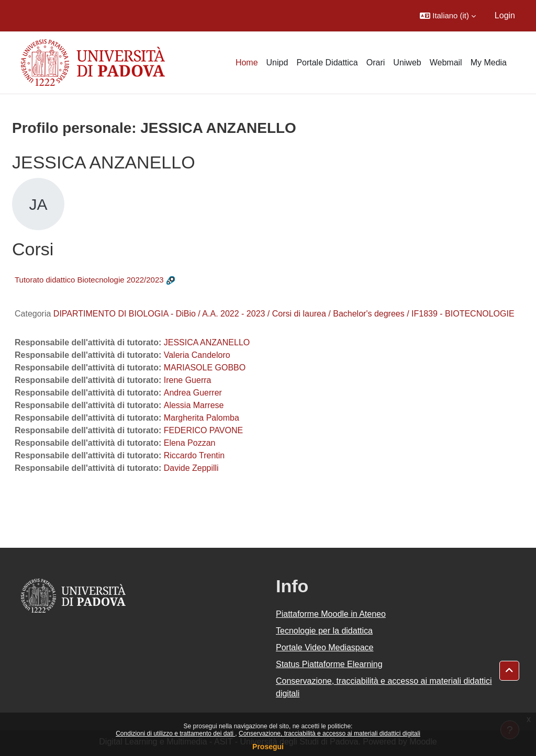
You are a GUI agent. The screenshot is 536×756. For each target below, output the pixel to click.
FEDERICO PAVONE (203, 430)
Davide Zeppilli (191, 468)
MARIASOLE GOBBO (205, 368)
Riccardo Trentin (194, 455)
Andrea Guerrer (193, 393)
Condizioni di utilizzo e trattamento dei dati (175, 734)
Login (505, 15)
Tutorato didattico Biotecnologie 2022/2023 (89, 280)
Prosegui (268, 747)
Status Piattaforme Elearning (329, 664)
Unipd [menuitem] (277, 63)
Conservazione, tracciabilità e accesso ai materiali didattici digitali (330, 734)
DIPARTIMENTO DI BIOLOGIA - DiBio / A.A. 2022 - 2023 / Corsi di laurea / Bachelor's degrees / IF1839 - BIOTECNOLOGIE (284, 314)
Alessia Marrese (194, 405)
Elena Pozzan (190, 443)
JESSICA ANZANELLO (207, 342)
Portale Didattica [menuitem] (327, 63)
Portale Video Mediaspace (325, 647)
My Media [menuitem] (489, 63)
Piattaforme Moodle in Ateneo (331, 614)
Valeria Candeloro (197, 355)
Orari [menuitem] (376, 63)
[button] (448, 16)
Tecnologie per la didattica (324, 631)
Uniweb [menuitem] (407, 63)
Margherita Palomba (202, 418)
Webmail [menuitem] (446, 63)
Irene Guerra (188, 380)
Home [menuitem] (247, 63)
